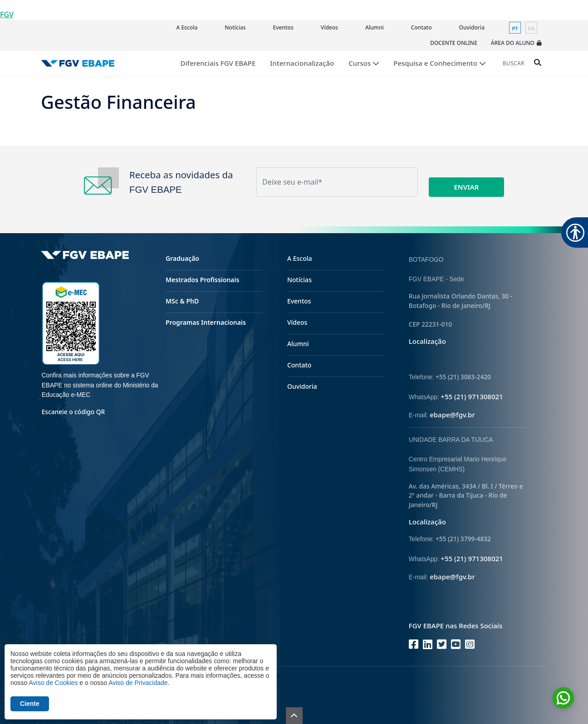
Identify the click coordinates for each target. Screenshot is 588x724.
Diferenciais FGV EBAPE (218, 63)
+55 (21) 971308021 (472, 396)
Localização (427, 341)
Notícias (235, 27)
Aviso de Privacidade (138, 683)
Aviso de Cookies (53, 683)
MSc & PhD (182, 301)
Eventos (283, 27)
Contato (421, 27)
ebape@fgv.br (452, 415)
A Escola (187, 27)
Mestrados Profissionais (202, 280)
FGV (7, 15)
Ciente (30, 704)
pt (515, 28)
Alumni (375, 27)
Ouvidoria (472, 27)
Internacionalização (302, 63)
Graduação (182, 258)
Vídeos (329, 27)
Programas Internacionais (206, 322)
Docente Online (454, 43)
